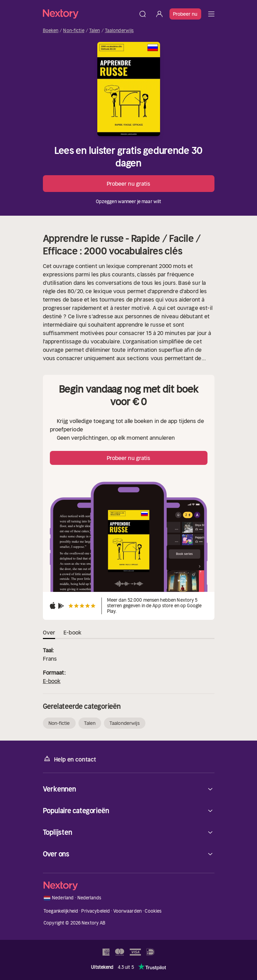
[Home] (89, 14)
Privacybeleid (96, 911)
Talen (95, 31)
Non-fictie (74, 31)
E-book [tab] (72, 632)
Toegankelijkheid (61, 911)
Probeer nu (185, 14)
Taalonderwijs (119, 31)
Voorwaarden (127, 911)
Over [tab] (49, 632)
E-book (52, 681)
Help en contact (70, 759)
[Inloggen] (159, 14)
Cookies (153, 911)
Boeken (51, 31)
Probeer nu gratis (129, 184)
